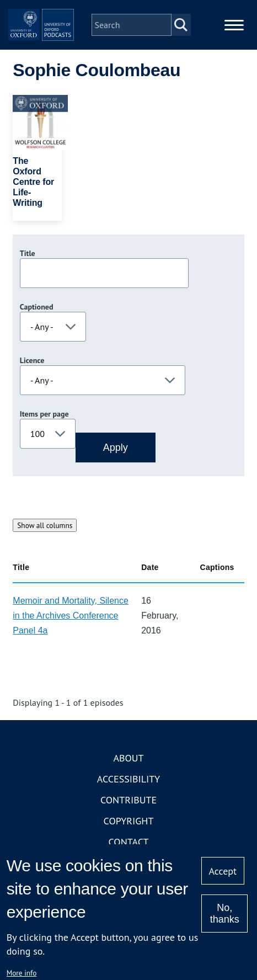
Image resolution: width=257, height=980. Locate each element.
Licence (32, 360)
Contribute (128, 800)
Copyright (129, 821)
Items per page (44, 414)
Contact (129, 842)
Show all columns (45, 525)
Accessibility (128, 779)
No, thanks (225, 914)
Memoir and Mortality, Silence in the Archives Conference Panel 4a (71, 616)
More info (22, 973)
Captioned (37, 307)
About (128, 758)
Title (28, 253)
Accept (223, 871)
